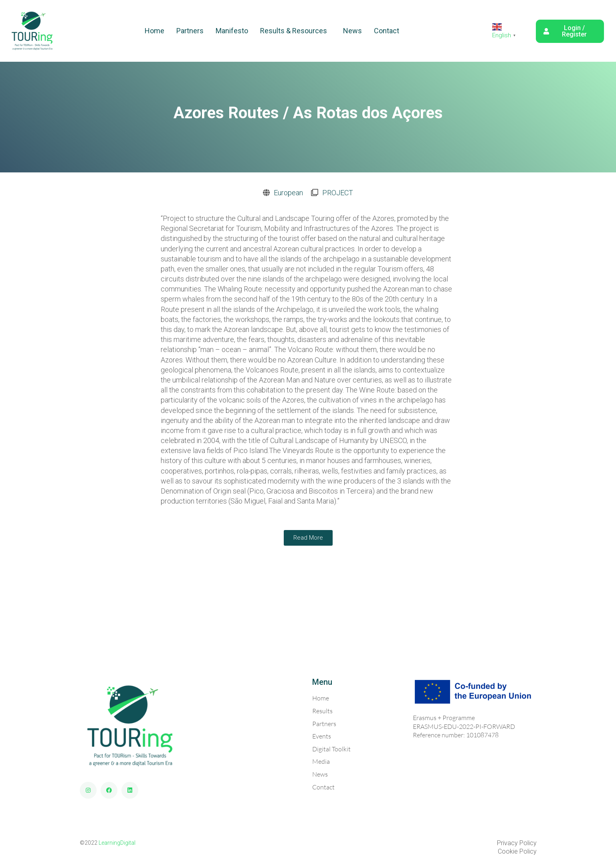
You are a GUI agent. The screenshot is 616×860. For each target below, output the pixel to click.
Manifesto (232, 31)
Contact (387, 31)
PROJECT (338, 193)
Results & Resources (294, 31)
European (288, 193)
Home (155, 31)
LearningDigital (117, 843)
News (352, 31)
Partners (190, 31)
